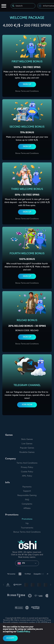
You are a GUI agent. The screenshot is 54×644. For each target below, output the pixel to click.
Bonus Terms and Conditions (27, 91)
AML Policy (27, 476)
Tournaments (27, 528)
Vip (27, 523)
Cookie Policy (27, 472)
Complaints (27, 504)
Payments (27, 487)
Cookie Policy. (24, 632)
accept (10, 638)
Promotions (27, 519)
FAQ (27, 500)
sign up (27, 84)
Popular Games (27, 448)
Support (27, 491)
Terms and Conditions (27, 463)
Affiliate (27, 508)
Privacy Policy (27, 467)
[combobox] (27, 563)
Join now (27, 405)
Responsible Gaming (27, 495)
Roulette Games (27, 452)
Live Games (27, 444)
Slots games (27, 439)
